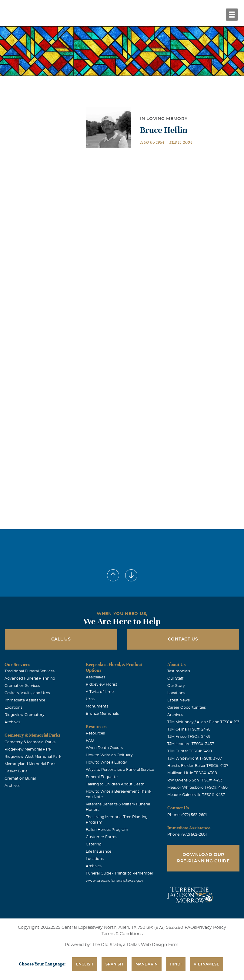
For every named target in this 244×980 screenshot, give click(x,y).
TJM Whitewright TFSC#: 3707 (195, 758)
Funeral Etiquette (102, 777)
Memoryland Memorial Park (30, 764)
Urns (90, 699)
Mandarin (147, 964)
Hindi (176, 964)
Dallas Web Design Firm (153, 945)
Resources (95, 733)
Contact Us (183, 639)
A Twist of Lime (100, 692)
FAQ (90, 741)
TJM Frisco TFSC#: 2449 (189, 737)
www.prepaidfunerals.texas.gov (115, 881)
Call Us (61, 639)
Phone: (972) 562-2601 (187, 815)
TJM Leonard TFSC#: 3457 (191, 744)
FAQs (190, 928)
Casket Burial (17, 771)
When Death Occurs (104, 748)
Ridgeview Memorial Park (28, 749)
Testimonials (179, 671)
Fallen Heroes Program (107, 830)
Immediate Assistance (25, 700)
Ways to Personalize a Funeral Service (120, 770)
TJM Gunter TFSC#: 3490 (190, 751)
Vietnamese (206, 964)
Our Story (176, 686)
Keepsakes (95, 677)
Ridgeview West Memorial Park (33, 757)
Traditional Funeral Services (30, 671)
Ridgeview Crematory (25, 715)
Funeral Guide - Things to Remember (120, 873)
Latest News (179, 700)
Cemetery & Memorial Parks (30, 742)
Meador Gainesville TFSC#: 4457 (196, 795)
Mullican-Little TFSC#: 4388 (192, 773)
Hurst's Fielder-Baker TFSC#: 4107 (198, 766)
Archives (12, 722)
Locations (13, 707)
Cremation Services (22, 686)
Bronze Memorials (102, 714)
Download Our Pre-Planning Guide (203, 858)
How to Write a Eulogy (106, 762)
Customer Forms (102, 837)
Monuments (97, 706)
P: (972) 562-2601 (167, 928)
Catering (94, 844)
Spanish (114, 964)
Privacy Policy (211, 928)
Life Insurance (99, 851)
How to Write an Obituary (109, 755)
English (85, 964)
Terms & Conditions (122, 934)
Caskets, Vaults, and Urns (27, 693)
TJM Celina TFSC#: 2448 (189, 729)
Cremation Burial (20, 778)
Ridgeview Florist (102, 684)
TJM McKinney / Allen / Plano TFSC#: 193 (203, 722)
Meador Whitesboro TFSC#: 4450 (197, 788)
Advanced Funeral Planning (30, 678)
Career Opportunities (187, 707)
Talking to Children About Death (115, 784)
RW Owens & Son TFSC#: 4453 (195, 780)
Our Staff (175, 678)
